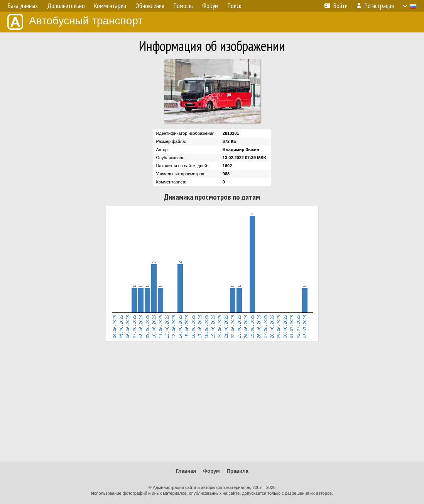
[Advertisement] (212, 402)
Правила (238, 471)
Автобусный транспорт (75, 22)
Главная (186, 471)
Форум (211, 471)
